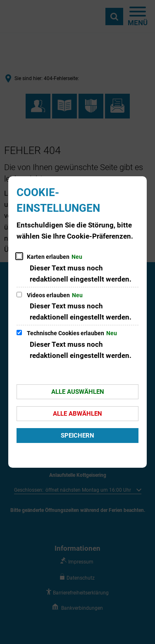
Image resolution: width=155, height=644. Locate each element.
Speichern (77, 436)
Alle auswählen (78, 392)
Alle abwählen (77, 414)
